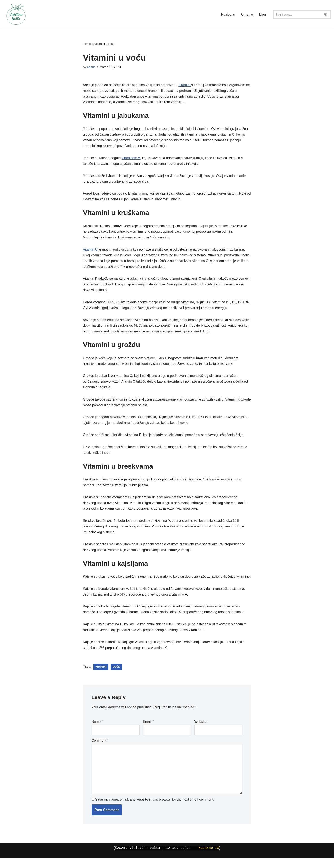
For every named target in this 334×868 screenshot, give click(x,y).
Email (148, 732)
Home (87, 44)
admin (91, 67)
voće (117, 677)
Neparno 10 (208, 858)
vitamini (101, 677)
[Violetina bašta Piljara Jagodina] (16, 14)
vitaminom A (131, 159)
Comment (100, 751)
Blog (262, 14)
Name (97, 732)
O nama (247, 14)
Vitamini (185, 85)
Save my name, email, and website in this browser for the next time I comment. (155, 810)
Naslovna (228, 14)
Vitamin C (90, 251)
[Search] (297, 14)
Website (200, 732)
